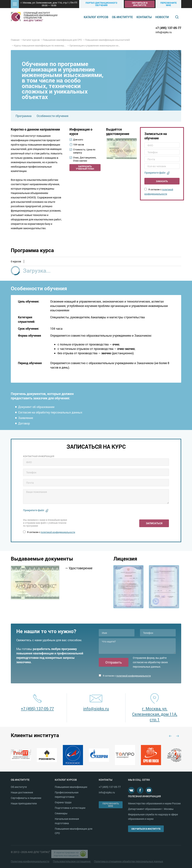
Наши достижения (22, 792)
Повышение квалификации (71, 787)
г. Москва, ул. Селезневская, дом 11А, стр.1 (155, 714)
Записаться (154, 523)
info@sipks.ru (164, 32)
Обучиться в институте (140, 4)
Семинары (61, 813)
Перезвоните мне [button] (168, 4)
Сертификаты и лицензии (26, 798)
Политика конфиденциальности (30, 861)
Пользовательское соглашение (72, 861)
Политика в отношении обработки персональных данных (129, 861)
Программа (24, 116)
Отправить (114, 662)
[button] (15, 4)
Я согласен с (49, 532)
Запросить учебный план (85, 167)
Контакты (144, 17)
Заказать (162, 181)
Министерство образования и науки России (154, 803)
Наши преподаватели (24, 803)
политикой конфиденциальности (58, 532)
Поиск (177, 17)
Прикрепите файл (155, 173)
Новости (162, 17)
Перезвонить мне (111, 805)
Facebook (140, 790)
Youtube (149, 790)
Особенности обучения (52, 116)
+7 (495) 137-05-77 (168, 28)
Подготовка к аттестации (70, 808)
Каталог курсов (96, 17)
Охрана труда (63, 802)
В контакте (131, 790)
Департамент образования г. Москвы (151, 809)
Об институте (122, 17)
